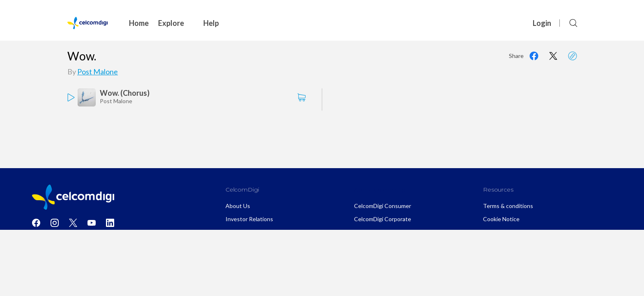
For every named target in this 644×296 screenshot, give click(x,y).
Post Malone (98, 72)
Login (542, 23)
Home (139, 23)
